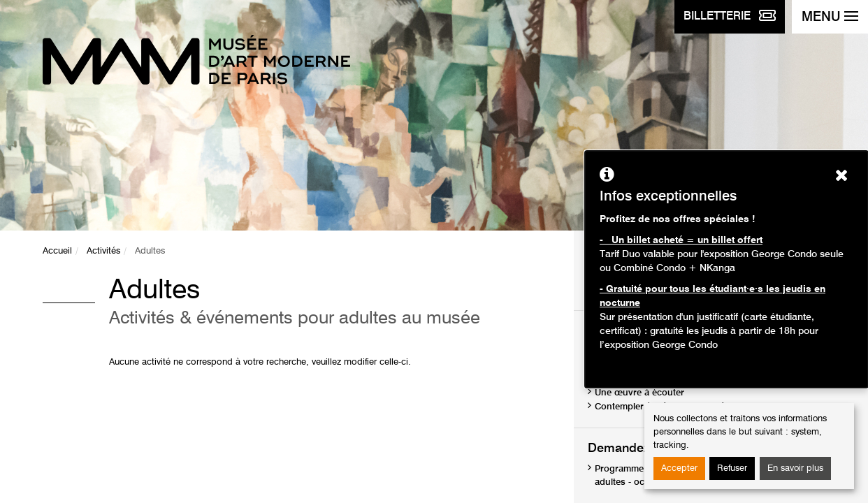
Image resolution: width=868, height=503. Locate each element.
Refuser (732, 468)
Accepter (679, 468)
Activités (103, 251)
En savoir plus (795, 468)
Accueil (57, 251)
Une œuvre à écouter (639, 393)
